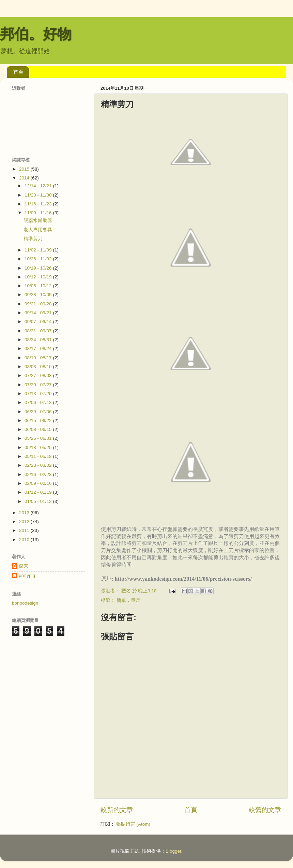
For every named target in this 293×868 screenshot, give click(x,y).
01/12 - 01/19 (39, 492)
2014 (25, 178)
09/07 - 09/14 (39, 322)
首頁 (18, 72)
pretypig (27, 575)
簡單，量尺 (128, 600)
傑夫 (24, 566)
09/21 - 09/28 (39, 304)
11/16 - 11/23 (39, 204)
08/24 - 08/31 (39, 340)
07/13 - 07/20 (39, 394)
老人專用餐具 (38, 230)
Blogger (173, 851)
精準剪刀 (33, 239)
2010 (25, 540)
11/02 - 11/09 (39, 250)
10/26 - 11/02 (39, 259)
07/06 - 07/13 (39, 402)
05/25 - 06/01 (39, 438)
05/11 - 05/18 (39, 456)
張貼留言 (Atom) (133, 824)
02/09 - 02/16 (39, 483)
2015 (25, 169)
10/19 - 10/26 (39, 268)
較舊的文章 (265, 810)
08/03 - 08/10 (39, 367)
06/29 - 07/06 (39, 412)
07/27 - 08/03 (39, 375)
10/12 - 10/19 (39, 277)
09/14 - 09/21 (39, 313)
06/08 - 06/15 (39, 429)
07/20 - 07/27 (39, 385)
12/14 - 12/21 (39, 186)
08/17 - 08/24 (39, 349)
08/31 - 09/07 (39, 331)
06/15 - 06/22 (39, 421)
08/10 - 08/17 (39, 358)
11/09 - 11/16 (39, 213)
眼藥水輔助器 (38, 221)
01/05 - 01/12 (39, 501)
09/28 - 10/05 (39, 295)
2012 (25, 522)
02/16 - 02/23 (39, 474)
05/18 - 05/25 (39, 447)
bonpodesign (25, 603)
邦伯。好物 (36, 34)
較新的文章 (117, 810)
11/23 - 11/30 (39, 195)
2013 (25, 513)
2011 (25, 530)
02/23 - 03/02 (39, 465)
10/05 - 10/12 (39, 286)
